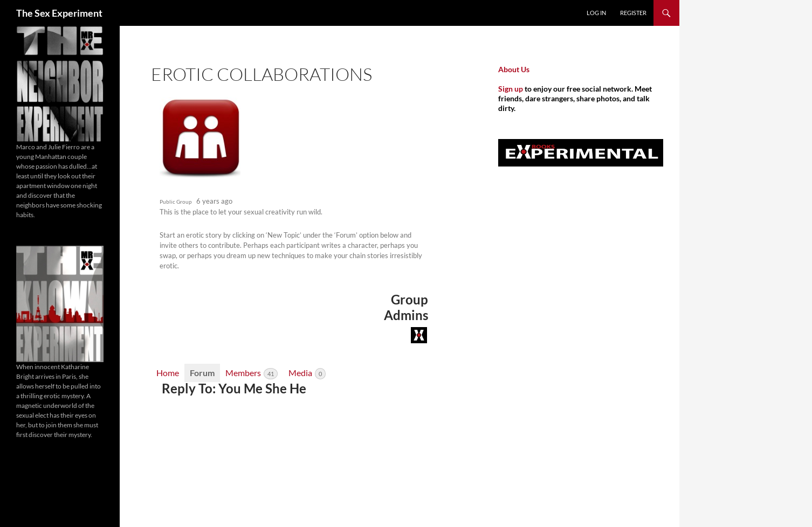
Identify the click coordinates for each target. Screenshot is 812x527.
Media (307, 373)
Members (252, 373)
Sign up (511, 89)
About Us (514, 69)
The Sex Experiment (59, 13)
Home (168, 373)
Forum (202, 373)
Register (633, 13)
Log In (596, 13)
